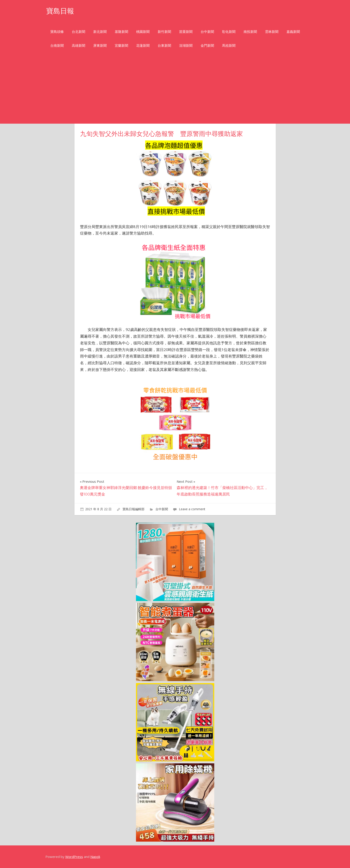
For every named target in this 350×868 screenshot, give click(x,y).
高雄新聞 (78, 46)
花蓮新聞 (143, 46)
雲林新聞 (272, 32)
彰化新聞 (229, 32)
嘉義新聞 (293, 32)
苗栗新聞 (186, 32)
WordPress (74, 857)
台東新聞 (164, 46)
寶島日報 (61, 11)
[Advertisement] (175, 90)
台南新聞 (57, 46)
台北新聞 (78, 32)
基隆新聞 (121, 32)
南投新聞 (250, 32)
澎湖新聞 (186, 46)
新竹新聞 (164, 32)
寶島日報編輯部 (134, 509)
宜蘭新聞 (121, 46)
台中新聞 (207, 32)
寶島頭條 (57, 32)
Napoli (95, 857)
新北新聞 (100, 32)
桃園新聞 (143, 32)
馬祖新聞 (229, 46)
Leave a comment (192, 509)
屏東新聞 (100, 46)
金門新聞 (207, 46)
